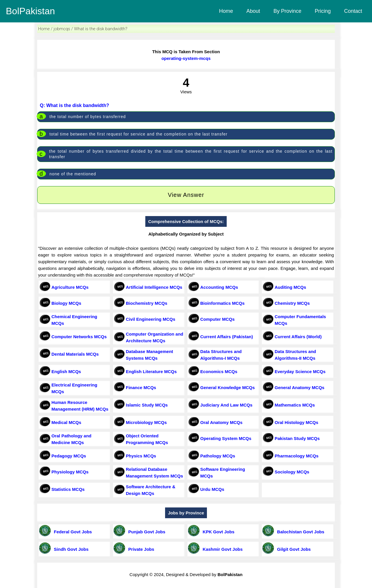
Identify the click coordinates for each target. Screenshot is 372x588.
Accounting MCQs (219, 287)
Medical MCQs (66, 422)
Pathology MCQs (218, 456)
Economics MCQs (219, 371)
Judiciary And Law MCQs (226, 405)
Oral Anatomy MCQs (221, 422)
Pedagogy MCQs (69, 456)
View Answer (186, 195)
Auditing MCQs (290, 287)
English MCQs (66, 371)
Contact (353, 11)
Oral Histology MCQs (296, 422)
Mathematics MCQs (295, 405)
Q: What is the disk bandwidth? (74, 105)
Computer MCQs (217, 319)
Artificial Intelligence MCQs (154, 287)
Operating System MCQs (226, 438)
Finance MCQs (141, 387)
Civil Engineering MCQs (151, 319)
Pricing (323, 11)
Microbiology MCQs (146, 422)
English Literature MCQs (151, 371)
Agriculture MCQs (70, 287)
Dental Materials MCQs (75, 354)
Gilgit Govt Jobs (293, 549)
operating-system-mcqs (186, 58)
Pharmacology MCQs (297, 456)
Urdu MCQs (212, 489)
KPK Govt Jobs (217, 532)
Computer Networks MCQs (79, 337)
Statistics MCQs (68, 489)
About (253, 11)
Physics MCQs (141, 456)
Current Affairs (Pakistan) (227, 337)
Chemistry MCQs (292, 303)
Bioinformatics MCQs (222, 303)
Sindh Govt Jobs (70, 549)
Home (226, 11)
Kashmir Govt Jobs (221, 549)
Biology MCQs (66, 303)
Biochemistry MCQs (147, 303)
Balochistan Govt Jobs (299, 532)
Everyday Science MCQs (300, 371)
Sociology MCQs (292, 472)
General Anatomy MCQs (299, 387)
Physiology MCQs (70, 472)
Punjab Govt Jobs (146, 532)
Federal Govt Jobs (72, 532)
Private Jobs (140, 549)
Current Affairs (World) (298, 337)
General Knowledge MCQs (228, 387)
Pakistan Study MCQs (297, 438)
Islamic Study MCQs (147, 405)
